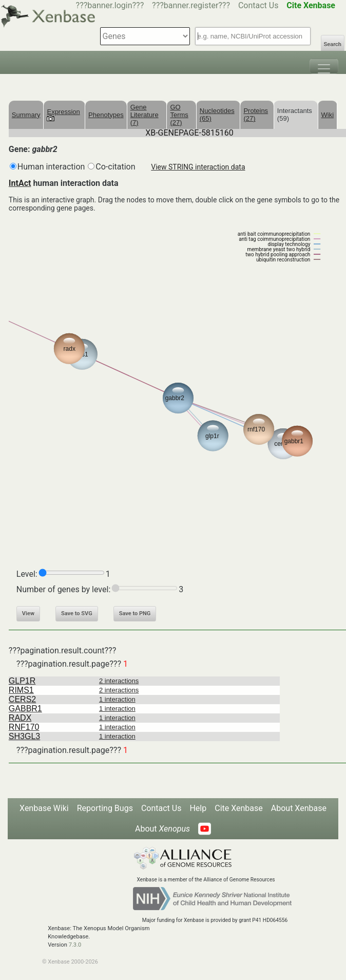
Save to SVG (77, 614)
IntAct (20, 183)
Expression (63, 115)
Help (198, 808)
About (162, 829)
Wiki (328, 115)
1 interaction (117, 699)
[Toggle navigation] (324, 66)
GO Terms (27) (179, 115)
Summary (26, 115)
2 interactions (119, 681)
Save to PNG (135, 614)
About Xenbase (299, 808)
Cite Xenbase (239, 808)
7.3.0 (75, 945)
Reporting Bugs (105, 808)
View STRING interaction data (198, 167)
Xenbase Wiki (44, 808)
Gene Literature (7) (145, 115)
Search (333, 44)
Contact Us (258, 5)
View (28, 614)
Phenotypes (106, 115)
